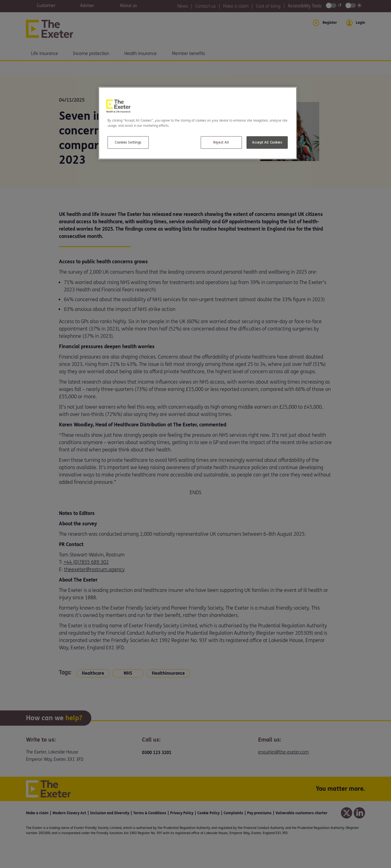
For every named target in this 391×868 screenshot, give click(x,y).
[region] (198, 123)
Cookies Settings (128, 142)
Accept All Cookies (267, 142)
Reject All (221, 142)
